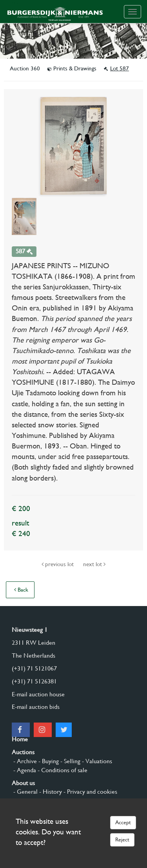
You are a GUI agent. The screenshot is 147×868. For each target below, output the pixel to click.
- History (50, 792)
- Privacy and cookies (90, 792)
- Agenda (24, 770)
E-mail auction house (38, 694)
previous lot (58, 564)
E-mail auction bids (36, 707)
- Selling (70, 761)
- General (25, 792)
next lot (94, 564)
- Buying (48, 761)
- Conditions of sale (62, 770)
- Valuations (96, 761)
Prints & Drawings (73, 68)
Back (21, 590)
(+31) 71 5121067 (34, 668)
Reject (122, 839)
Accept (123, 822)
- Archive (24, 761)
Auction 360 (26, 68)
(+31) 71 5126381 (34, 681)
